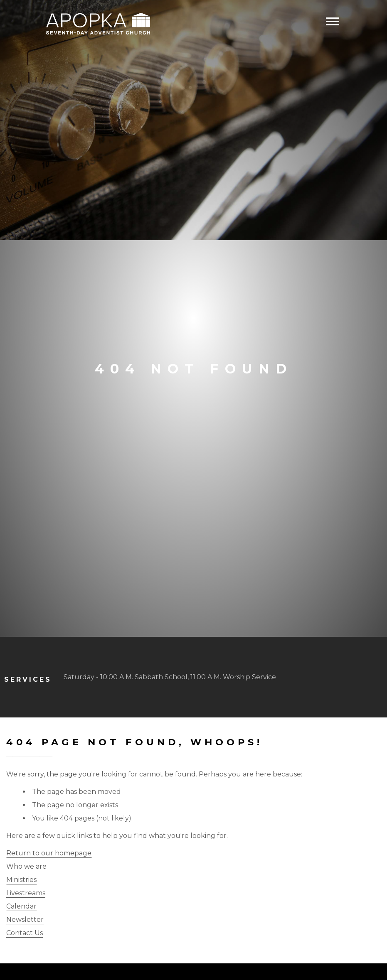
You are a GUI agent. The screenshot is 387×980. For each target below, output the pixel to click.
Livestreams (26, 893)
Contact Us (25, 933)
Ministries (21, 880)
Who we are (26, 866)
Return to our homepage (49, 853)
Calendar (21, 906)
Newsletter (25, 920)
